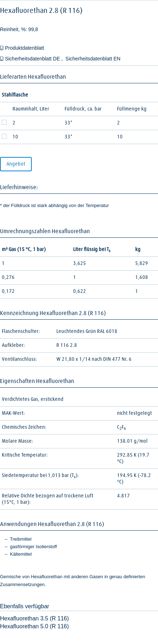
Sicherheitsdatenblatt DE (33, 59)
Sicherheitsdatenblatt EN (93, 59)
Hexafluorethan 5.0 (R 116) (34, 626)
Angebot (16, 164)
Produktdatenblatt (25, 48)
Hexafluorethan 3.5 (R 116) (34, 618)
